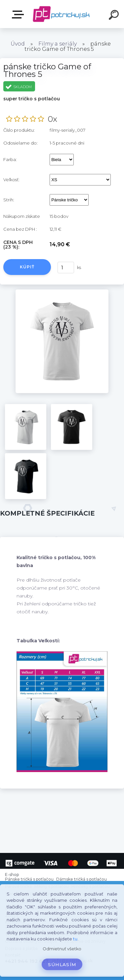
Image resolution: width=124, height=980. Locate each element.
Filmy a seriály (58, 44)
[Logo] (61, 14)
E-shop (19, 15)
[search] (115, 16)
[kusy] (66, 268)
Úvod (18, 44)
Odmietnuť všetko (62, 949)
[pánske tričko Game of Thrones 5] (62, 292)
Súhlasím (62, 964)
